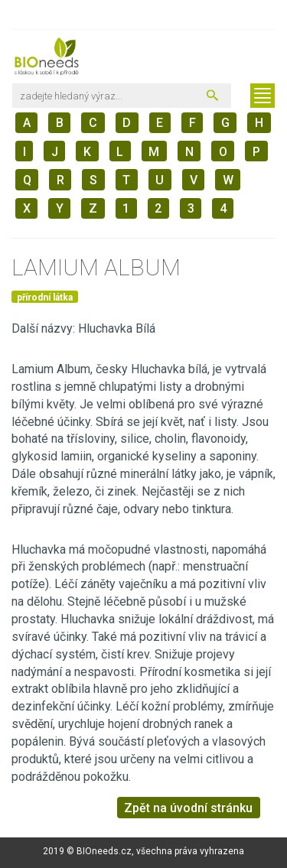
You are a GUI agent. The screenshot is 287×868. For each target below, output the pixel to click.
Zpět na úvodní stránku (188, 808)
